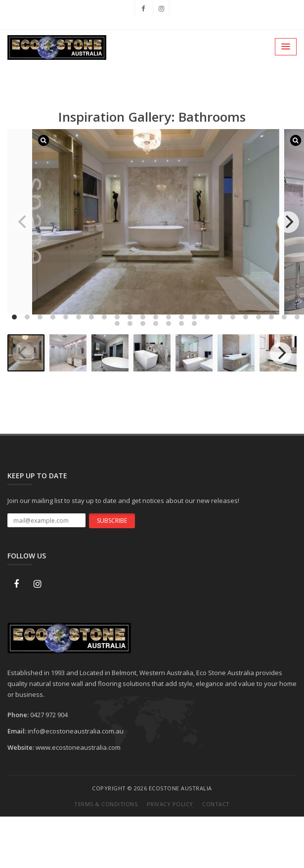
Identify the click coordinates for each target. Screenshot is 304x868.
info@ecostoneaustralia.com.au (76, 731)
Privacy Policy (170, 804)
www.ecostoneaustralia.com (78, 747)
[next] (288, 222)
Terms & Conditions (106, 804)
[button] (286, 47)
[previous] (23, 222)
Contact (216, 804)
